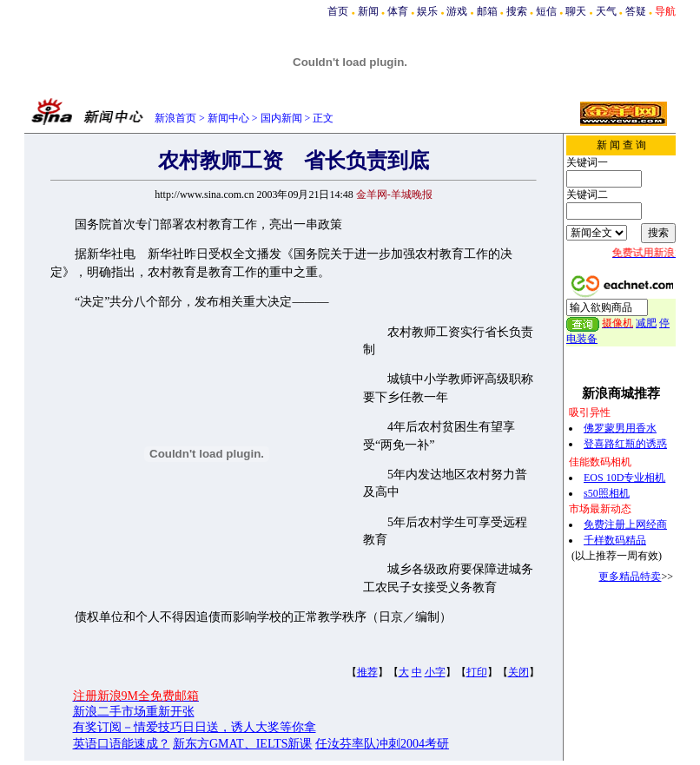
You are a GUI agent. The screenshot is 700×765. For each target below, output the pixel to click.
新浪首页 (175, 118)
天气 (606, 11)
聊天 (576, 11)
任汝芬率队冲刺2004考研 (382, 744)
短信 (546, 11)
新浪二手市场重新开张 (134, 712)
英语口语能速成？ (122, 744)
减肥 (646, 323)
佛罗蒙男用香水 (620, 428)
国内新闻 (281, 118)
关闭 (518, 672)
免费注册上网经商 (625, 524)
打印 (477, 672)
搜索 (517, 11)
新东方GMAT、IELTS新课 (243, 744)
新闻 (368, 11)
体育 (398, 11)
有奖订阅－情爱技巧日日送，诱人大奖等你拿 (195, 727)
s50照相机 (607, 493)
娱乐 (427, 11)
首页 (338, 11)
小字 (435, 672)
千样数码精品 (615, 540)
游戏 (457, 11)
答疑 (636, 11)
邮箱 (487, 11)
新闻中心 (228, 118)
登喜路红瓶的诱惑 (625, 444)
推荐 (367, 672)
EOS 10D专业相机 (624, 478)
